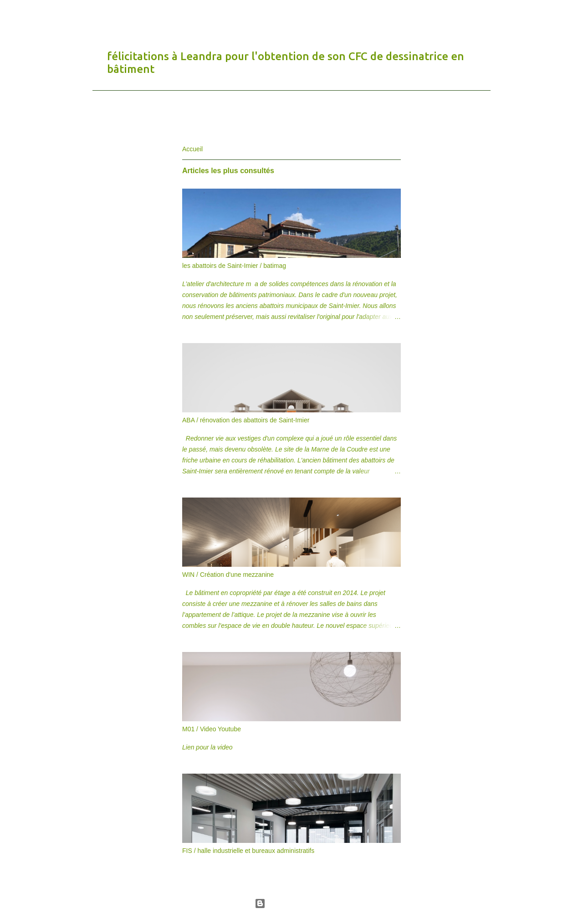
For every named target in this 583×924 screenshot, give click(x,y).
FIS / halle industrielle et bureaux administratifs (248, 851)
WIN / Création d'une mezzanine (228, 575)
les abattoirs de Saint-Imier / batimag (234, 266)
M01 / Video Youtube (212, 729)
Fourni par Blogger (291, 903)
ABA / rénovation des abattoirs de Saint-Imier (246, 420)
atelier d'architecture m (147, 15)
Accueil (192, 149)
